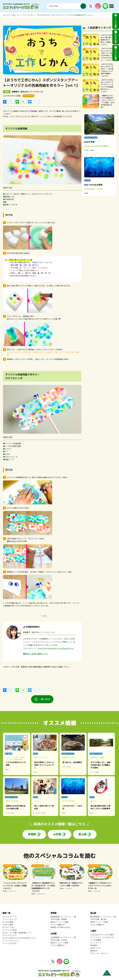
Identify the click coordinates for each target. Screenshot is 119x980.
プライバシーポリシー (99, 953)
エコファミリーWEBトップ (11, 15)
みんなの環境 (8, 922)
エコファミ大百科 (9, 930)
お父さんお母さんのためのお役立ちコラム (19, 938)
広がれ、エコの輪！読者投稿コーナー (18, 933)
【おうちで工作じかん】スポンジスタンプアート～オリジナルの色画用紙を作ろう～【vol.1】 (65, 15)
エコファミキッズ (9, 919)
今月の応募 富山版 (98, 919)
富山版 (82, 834)
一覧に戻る (44, 699)
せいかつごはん (9, 927)
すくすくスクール (9, 917)
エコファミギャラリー (11, 941)
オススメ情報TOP (58, 925)
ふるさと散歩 (8, 925)
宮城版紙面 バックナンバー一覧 (63, 917)
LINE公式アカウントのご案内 (102, 935)
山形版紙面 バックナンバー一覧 (63, 937)
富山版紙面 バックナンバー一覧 (103, 917)
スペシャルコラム (28, 15)
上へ (107, 973)
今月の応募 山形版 (59, 940)
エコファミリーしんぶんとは (102, 937)
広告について (96, 948)
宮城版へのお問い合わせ (60, 927)
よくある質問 (96, 940)
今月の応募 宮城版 (59, 919)
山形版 (57, 834)
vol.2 (45, 616)
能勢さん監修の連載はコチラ (37, 654)
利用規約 (94, 945)
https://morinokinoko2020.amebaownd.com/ (56, 648)
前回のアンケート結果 (59, 922)
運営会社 (94, 951)
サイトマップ (96, 943)
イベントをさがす (9, 943)
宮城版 (32, 834)
